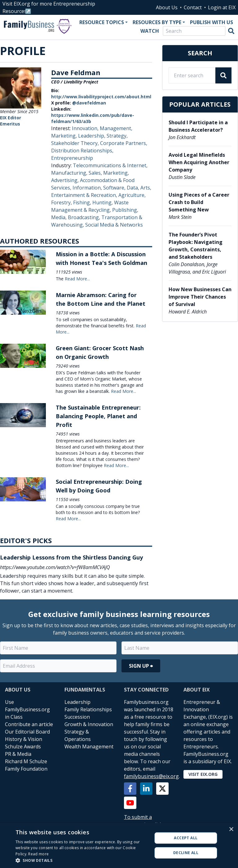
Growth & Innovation (89, 724)
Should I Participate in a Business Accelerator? (198, 126)
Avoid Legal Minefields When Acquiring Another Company (199, 162)
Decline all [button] (186, 853)
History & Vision (24, 739)
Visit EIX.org (203, 774)
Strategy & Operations (78, 735)
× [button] (231, 830)
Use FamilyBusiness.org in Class (27, 709)
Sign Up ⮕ (141, 666)
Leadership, (92, 136)
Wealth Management (89, 747)
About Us (167, 7)
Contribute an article (29, 724)
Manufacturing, (70, 173)
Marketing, (65, 136)
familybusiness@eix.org (151, 776)
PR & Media (18, 754)
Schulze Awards (23, 747)
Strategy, (117, 136)
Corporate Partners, (124, 143)
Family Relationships (88, 709)
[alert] (119, 845)
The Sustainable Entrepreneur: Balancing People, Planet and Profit (98, 416)
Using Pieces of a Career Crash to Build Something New (199, 202)
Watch (150, 31)
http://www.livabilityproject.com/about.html (101, 97)
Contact (193, 7)
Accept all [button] (186, 838)
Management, (116, 128)
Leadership (77, 702)
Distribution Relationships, (82, 151)
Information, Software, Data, (106, 188)
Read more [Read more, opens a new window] (38, 854)
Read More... (77, 279)
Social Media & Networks (114, 225)
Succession (77, 717)
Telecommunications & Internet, (110, 165)
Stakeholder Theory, (76, 143)
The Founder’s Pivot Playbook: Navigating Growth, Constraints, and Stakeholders (196, 246)
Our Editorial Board (27, 732)
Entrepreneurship (72, 158)
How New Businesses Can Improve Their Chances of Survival (200, 297)
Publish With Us (212, 22)
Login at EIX (222, 7)
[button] (82, 860)
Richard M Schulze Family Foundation (26, 765)
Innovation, (86, 128)
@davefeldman (89, 103)
